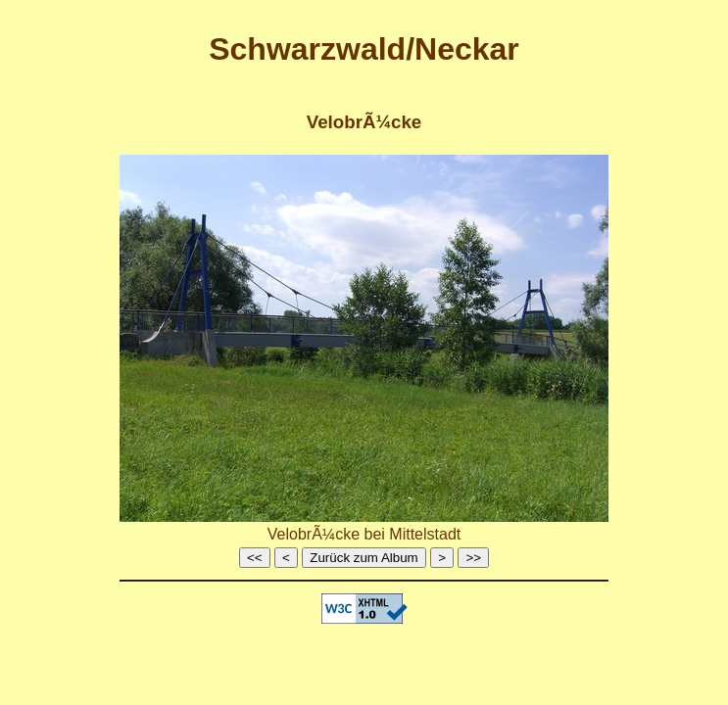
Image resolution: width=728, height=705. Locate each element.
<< (255, 558)
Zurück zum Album (364, 558)
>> (473, 558)
